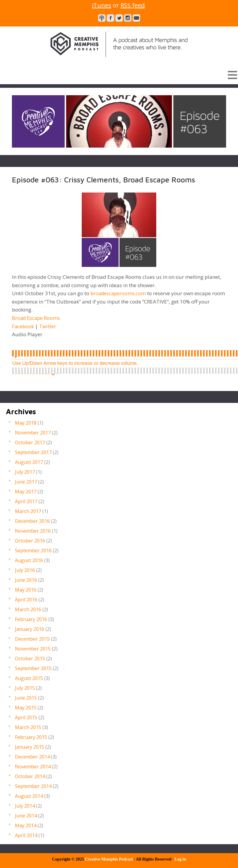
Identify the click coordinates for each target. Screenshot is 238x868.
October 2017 (30, 442)
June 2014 (26, 816)
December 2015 (32, 639)
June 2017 (26, 482)
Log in (180, 859)
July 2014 (25, 806)
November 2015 (33, 649)
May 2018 (26, 423)
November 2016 (33, 531)
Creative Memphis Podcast (119, 44)
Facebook (24, 326)
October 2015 (30, 659)
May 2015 (26, 708)
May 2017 (26, 492)
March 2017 (28, 511)
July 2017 (25, 472)
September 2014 (33, 786)
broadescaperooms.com (119, 293)
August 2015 (29, 678)
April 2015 (26, 717)
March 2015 (28, 727)
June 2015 (26, 698)
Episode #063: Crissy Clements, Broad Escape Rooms (104, 179)
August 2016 (29, 560)
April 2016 (26, 600)
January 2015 (30, 747)
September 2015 (33, 668)
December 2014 (32, 757)
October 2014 (30, 776)
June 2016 (26, 580)
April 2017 (26, 501)
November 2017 (33, 433)
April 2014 (26, 835)
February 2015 (31, 737)
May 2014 (26, 825)
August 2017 (29, 462)
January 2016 (30, 629)
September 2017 (33, 452)
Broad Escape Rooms (37, 318)
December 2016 (32, 521)
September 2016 (33, 550)
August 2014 (29, 796)
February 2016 (31, 619)
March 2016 (28, 609)
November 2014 (33, 767)
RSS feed (133, 5)
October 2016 (30, 541)
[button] (119, 75)
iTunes (102, 5)
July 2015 (25, 688)
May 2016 (26, 590)
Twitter (48, 326)
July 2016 (25, 570)
